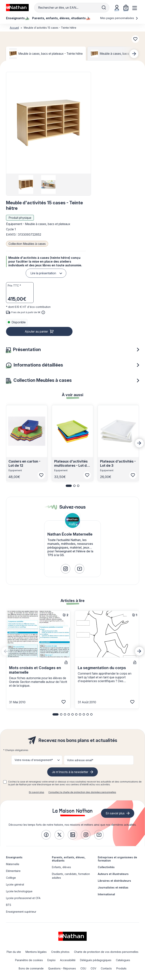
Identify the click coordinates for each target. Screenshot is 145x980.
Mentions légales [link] (36, 952)
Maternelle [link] (13, 864)
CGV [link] (93, 968)
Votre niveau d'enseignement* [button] (34, 760)
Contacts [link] (106, 968)
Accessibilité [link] (68, 960)
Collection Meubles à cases (27, 244)
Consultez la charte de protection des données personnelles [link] (82, 792)
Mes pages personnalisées (119, 18)
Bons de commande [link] (31, 968)
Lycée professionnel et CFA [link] (23, 898)
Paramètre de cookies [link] (29, 960)
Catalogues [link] (123, 960)
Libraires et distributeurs (114, 881)
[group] (26, 184)
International (106, 894)
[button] (48, 123)
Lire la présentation (43, 273)
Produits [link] (121, 968)
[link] (66, 569)
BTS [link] (9, 905)
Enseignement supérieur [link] (21, 912)
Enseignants (14, 857)
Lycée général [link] (15, 884)
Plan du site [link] (14, 952)
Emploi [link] (51, 960)
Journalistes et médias (113, 887)
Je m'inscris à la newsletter (70, 772)
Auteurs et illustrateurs (113, 874)
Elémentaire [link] (13, 871)
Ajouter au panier (36, 331)
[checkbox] (5, 782)
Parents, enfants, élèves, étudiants (69, 859)
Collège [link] (11, 878)
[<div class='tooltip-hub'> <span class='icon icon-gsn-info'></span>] (43, 312)
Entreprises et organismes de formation (117, 859)
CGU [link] (83, 968)
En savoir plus (37, 792)
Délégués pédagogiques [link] (96, 960)
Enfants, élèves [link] (61, 867)
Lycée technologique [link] (19, 891)
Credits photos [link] (60, 952)
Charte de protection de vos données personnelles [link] (106, 952)
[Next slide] (134, 54)
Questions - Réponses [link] (62, 968)
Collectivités (106, 867)
